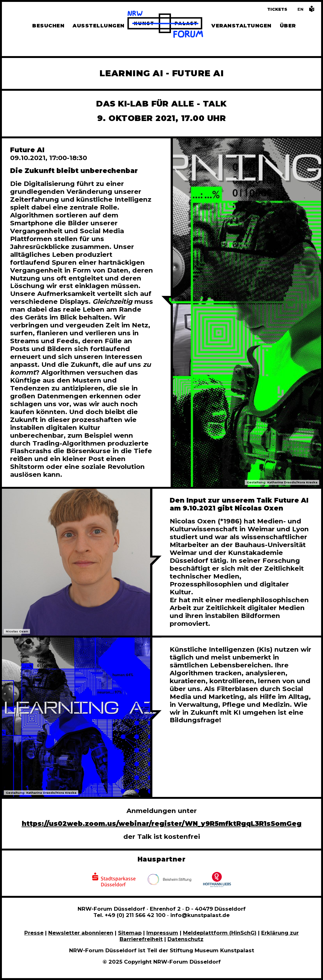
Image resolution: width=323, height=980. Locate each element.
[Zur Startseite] (165, 25)
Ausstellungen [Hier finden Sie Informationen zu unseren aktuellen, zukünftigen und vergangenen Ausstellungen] (98, 26)
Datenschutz (185, 939)
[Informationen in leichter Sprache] (312, 11)
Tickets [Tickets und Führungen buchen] (277, 9)
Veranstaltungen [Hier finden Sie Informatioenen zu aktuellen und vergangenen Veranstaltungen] (241, 26)
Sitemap (130, 933)
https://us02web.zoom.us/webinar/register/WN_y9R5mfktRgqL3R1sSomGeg (162, 824)
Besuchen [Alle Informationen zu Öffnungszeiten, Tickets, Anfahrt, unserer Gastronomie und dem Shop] (48, 26)
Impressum (162, 933)
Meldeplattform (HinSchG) (220, 933)
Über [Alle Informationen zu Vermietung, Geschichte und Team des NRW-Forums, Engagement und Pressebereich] (288, 26)
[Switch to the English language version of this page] (300, 9)
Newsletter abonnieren (81, 933)
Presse (34, 933)
